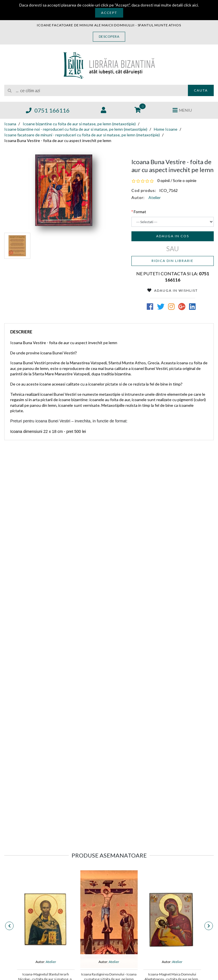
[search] (96, 90)
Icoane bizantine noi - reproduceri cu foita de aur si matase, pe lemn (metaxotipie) (76, 129)
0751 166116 (48, 110)
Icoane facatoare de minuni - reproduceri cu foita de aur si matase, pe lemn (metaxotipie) (82, 135)
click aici (191, 5)
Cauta (201, 90)
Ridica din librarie (173, 261)
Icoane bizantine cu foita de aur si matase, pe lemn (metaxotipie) (79, 124)
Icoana (10, 124)
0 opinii (163, 180)
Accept (109, 13)
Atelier (155, 197)
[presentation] (9, 926)
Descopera (109, 36)
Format (140, 212)
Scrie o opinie (185, 180)
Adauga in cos (173, 236)
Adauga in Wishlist (173, 290)
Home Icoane (166, 129)
